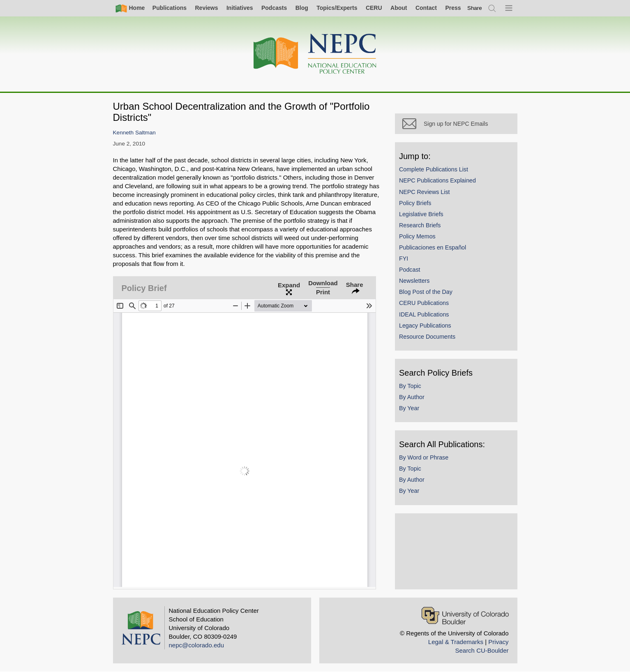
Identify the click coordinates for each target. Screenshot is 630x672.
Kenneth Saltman (134, 133)
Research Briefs (423, 228)
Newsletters (418, 284)
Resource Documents (430, 339)
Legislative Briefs (425, 217)
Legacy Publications (428, 328)
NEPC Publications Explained (441, 183)
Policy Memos (421, 239)
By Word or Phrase (427, 460)
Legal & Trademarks (456, 642)
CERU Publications (427, 306)
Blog (302, 8)
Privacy (498, 642)
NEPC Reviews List (428, 194)
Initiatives (240, 8)
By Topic (413, 389)
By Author (415, 400)
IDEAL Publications (427, 317)
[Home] (315, 54)
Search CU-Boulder (482, 650)
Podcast (413, 272)
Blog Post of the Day (429, 295)
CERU (374, 8)
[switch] (475, 8)
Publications (170, 8)
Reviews (206, 8)
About (399, 8)
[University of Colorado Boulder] (465, 615)
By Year (412, 411)
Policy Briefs (418, 206)
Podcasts (274, 8)
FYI (407, 261)
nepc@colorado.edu (197, 645)
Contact (426, 8)
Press (453, 8)
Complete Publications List (437, 172)
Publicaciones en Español (436, 250)
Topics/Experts (337, 8)
